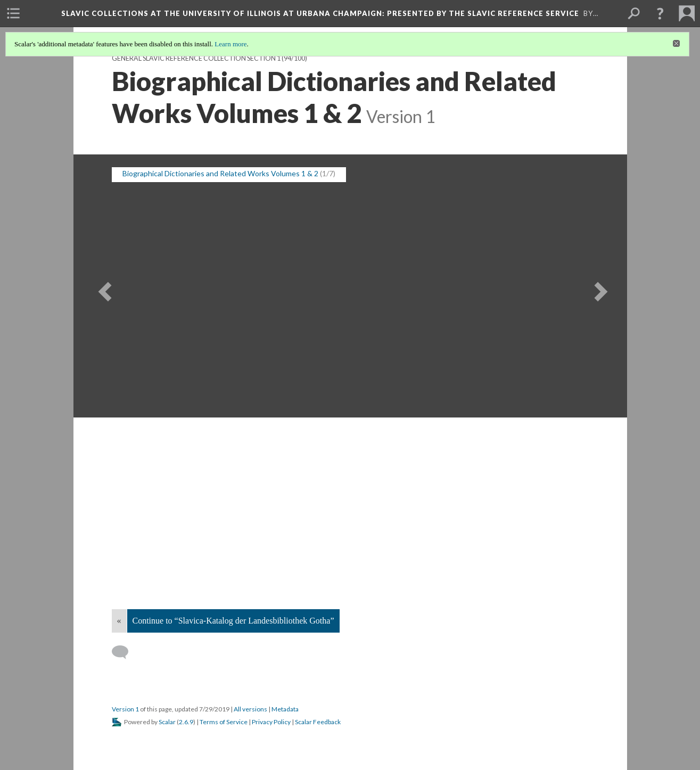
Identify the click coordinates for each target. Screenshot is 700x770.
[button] (660, 13)
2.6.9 (186, 722)
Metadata (285, 709)
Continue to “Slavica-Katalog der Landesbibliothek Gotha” (233, 621)
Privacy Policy (271, 722)
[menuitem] (13, 13)
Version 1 (125, 709)
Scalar (167, 722)
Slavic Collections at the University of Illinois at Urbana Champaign (320, 13)
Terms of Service (224, 722)
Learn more (230, 44)
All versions (250, 709)
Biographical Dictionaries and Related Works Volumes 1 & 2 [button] (220, 173)
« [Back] (119, 621)
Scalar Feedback (318, 722)
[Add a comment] (125, 652)
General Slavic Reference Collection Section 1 (196, 58)
